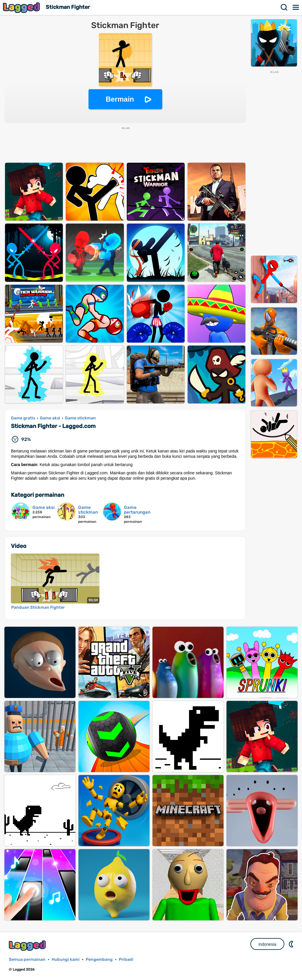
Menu (296, 7)
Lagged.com (28, 946)
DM (292, 944)
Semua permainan (27, 959)
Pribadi (126, 959)
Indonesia (267, 944)
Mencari (284, 7)
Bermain (120, 99)
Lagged (22, 8)
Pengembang (99, 959)
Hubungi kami (66, 959)
